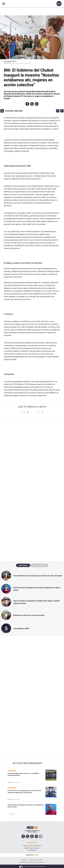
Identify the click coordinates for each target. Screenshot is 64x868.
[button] (27, 104)
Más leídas (23, 565)
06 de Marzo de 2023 (10, 61)
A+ (58, 111)
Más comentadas (39, 565)
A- (62, 111)
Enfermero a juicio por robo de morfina (29, 615)
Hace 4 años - (16, 63)
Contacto (24, 860)
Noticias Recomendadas (27, 763)
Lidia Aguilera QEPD (21, 628)
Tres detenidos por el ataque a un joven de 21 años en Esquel (38, 576)
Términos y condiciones (36, 860)
